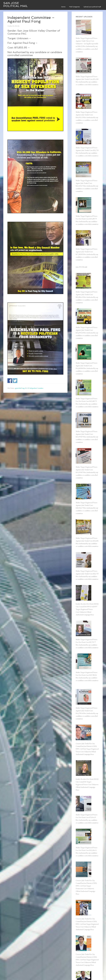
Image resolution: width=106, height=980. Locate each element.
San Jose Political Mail (15, 4)
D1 (26, 388)
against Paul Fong (20, 388)
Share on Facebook (10, 381)
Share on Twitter (15, 381)
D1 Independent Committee (35, 388)
